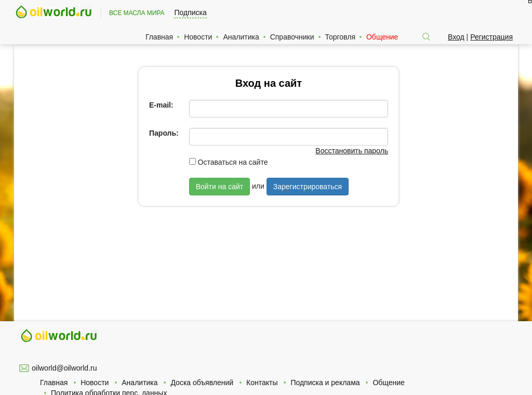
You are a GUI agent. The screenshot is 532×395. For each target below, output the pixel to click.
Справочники (292, 37)
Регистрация (491, 37)
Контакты (262, 383)
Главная (159, 37)
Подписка (190, 12)
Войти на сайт (220, 187)
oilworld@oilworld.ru (64, 368)
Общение (382, 37)
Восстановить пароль (352, 151)
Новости (198, 37)
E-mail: (161, 105)
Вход (456, 37)
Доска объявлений (202, 383)
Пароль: (164, 133)
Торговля (340, 37)
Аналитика (241, 37)
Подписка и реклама (325, 383)
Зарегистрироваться (308, 187)
